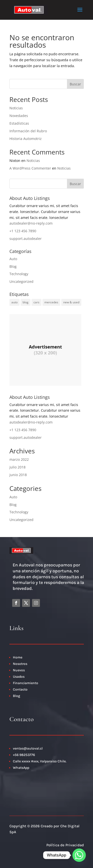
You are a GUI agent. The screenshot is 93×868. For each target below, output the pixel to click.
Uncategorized (21, 281)
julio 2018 (17, 467)
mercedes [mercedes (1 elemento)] (51, 302)
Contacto (21, 689)
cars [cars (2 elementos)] (36, 302)
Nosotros (20, 664)
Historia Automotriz (26, 139)
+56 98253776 (24, 755)
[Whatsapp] (79, 855)
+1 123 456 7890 (23, 231)
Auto (13, 259)
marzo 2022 (19, 459)
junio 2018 (18, 475)
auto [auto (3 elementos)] (15, 302)
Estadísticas (19, 123)
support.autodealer (26, 239)
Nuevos (19, 670)
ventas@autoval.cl (28, 748)
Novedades (19, 116)
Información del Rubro (28, 131)
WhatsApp (21, 768)
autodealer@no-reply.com (31, 223)
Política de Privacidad (65, 845)
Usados (19, 677)
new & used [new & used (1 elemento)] (71, 302)
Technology (19, 274)
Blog (13, 266)
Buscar (75, 84)
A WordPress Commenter (30, 168)
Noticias (16, 108)
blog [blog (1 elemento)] (26, 302)
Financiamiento (26, 683)
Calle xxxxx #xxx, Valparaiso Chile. (40, 761)
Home (18, 657)
